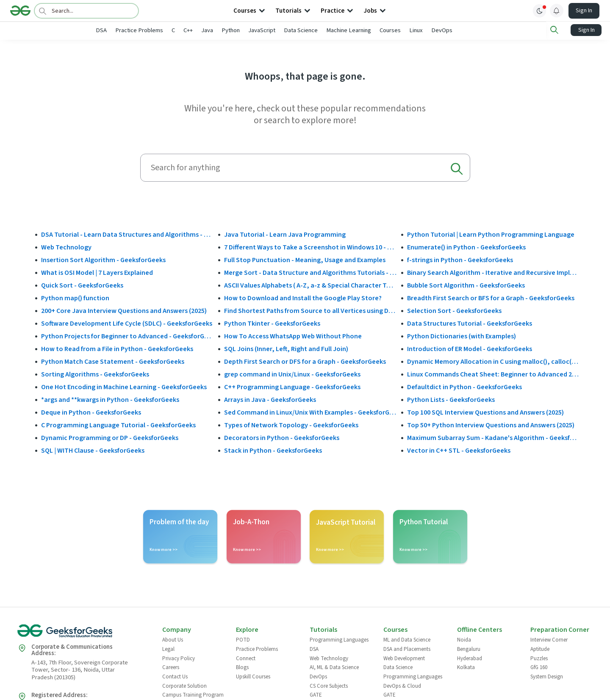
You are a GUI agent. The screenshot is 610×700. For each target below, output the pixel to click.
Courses (418, 30)
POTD (243, 639)
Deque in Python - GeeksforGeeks (91, 412)
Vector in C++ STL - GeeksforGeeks (459, 450)
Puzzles (539, 658)
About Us (173, 639)
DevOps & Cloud (402, 685)
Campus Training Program (193, 694)
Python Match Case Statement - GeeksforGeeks (113, 361)
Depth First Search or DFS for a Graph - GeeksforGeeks (305, 361)
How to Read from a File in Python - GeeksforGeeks (117, 349)
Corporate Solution (184, 685)
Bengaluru (469, 648)
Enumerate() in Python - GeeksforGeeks (466, 247)
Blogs (242, 667)
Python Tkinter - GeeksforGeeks (272, 323)
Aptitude (540, 648)
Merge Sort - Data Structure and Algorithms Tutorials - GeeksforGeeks (310, 272)
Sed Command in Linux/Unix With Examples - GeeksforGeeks (310, 412)
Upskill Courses (253, 676)
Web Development (404, 658)
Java (235, 30)
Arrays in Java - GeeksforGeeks (270, 399)
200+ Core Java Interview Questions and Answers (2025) (124, 310)
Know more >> (164, 549)
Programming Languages (339, 639)
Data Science (329, 30)
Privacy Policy (179, 658)
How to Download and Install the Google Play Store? (303, 298)
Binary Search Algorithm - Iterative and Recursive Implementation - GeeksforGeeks (493, 272)
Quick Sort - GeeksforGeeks (82, 285)
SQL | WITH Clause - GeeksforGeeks (93, 450)
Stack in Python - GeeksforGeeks (273, 450)
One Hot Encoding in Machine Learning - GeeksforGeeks (124, 387)
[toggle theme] (540, 11)
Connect (246, 658)
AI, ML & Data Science (334, 667)
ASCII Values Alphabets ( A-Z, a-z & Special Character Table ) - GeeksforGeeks (310, 285)
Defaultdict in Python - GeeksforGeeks (464, 387)
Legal (168, 648)
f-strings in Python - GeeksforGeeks (460, 260)
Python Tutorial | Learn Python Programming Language (491, 234)
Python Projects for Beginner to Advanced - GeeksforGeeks (127, 336)
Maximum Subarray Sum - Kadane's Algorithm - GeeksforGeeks (493, 437)
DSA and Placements (407, 648)
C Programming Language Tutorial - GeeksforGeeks (118, 425)
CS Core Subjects (329, 685)
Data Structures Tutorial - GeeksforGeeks (470, 323)
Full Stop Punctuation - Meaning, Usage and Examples (305, 260)
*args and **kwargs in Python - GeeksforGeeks (110, 399)
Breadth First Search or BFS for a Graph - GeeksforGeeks (491, 298)
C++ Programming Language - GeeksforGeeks (292, 387)
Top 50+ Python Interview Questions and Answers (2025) (491, 425)
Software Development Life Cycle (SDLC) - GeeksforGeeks (127, 323)
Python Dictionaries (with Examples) (462, 336)
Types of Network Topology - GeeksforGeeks (291, 425)
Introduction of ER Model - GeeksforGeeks (470, 349)
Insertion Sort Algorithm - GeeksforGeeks (103, 260)
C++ (216, 30)
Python (259, 30)
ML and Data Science (407, 639)
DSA (129, 30)
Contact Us (175, 676)
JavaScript (290, 30)
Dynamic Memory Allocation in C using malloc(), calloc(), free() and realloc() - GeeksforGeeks (493, 361)
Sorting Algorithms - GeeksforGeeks (95, 374)
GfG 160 (539, 667)
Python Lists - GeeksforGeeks (451, 399)
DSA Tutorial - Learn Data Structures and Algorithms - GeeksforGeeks (127, 234)
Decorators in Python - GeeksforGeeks (282, 437)
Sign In (584, 11)
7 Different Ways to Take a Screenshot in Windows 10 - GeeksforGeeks (310, 247)
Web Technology (66, 247)
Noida (464, 639)
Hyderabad (470, 658)
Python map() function (75, 298)
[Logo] (20, 11)
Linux (444, 30)
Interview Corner (549, 639)
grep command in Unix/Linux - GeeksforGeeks (292, 374)
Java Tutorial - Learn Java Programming (285, 234)
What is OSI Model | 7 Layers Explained (97, 272)
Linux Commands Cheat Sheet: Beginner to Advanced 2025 (493, 374)
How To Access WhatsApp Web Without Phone (293, 336)
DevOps (470, 30)
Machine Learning (377, 30)
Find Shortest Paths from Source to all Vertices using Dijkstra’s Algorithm (310, 310)
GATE (316, 694)
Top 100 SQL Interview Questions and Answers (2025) (485, 412)
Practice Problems (167, 30)
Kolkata (466, 667)
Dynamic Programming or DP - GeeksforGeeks (110, 437)
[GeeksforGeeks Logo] (83, 633)
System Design (547, 676)
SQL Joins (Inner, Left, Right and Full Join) (286, 349)
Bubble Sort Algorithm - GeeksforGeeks (466, 285)
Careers (171, 667)
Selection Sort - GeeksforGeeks (454, 310)
